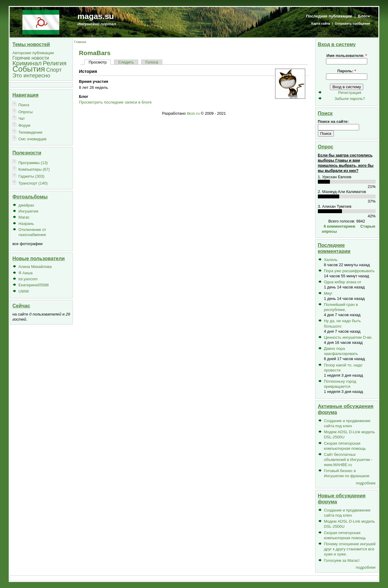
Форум (24, 125)
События (29, 69)
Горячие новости (31, 58)
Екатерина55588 (34, 285)
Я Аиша (25, 273)
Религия (55, 63)
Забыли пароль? (350, 99)
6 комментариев (339, 226)
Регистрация (350, 93)
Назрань (26, 224)
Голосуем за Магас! (342, 560)
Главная (80, 42)
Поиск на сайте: (333, 121)
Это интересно (31, 75)
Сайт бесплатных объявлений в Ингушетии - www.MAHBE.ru (348, 460)
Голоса (152, 62)
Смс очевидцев (32, 139)
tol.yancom (28, 279)
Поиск (24, 105)
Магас (24, 217)
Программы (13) (33, 163)
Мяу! (328, 293)
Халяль (331, 260)
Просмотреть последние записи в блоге (115, 102)
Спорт (54, 70)
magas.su (96, 16)
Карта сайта (321, 24)
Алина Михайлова (35, 267)
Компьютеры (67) (34, 169)
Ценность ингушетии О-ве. (348, 337)
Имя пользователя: (347, 56)
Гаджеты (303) (31, 176)
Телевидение (30, 132)
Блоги (364, 16)
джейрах (26, 205)
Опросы (26, 112)
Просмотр (98, 62)
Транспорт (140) (33, 183)
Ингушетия (28, 211)
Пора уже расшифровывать (349, 271)
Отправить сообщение (352, 24)
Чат (22, 118)
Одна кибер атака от (343, 282)
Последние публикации (329, 16)
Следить (126, 62)
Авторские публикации (33, 53)
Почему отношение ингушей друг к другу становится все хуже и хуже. (350, 549)
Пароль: (347, 71)
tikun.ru (193, 113)
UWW (23, 291)
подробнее (366, 483)
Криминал (27, 63)
